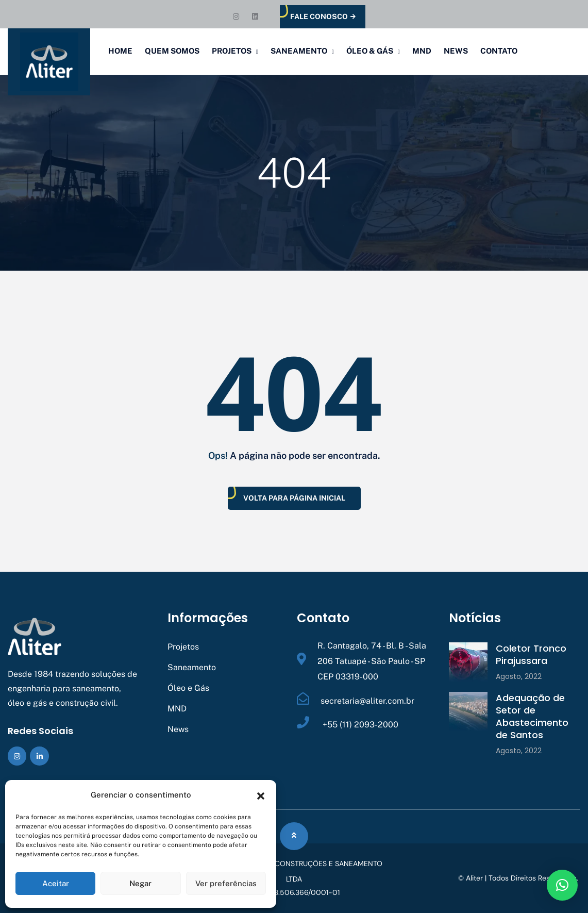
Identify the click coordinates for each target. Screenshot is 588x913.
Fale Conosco (323, 17)
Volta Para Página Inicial (294, 498)
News (456, 51)
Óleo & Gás (370, 51)
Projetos (232, 51)
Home (120, 51)
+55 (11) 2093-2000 (359, 725)
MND (422, 51)
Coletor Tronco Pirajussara (531, 654)
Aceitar (56, 883)
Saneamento (299, 51)
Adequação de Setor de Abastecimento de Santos (532, 716)
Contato (499, 51)
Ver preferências (226, 883)
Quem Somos (172, 51)
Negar (140, 883)
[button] (261, 795)
